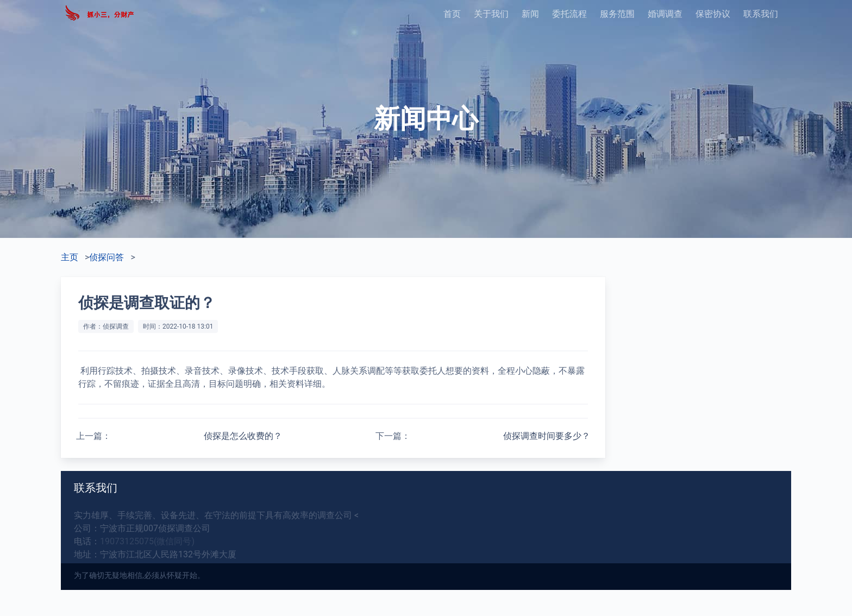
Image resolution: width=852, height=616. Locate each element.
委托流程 (569, 14)
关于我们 (491, 14)
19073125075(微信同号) (147, 541)
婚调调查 (665, 14)
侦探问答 (106, 257)
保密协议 (713, 14)
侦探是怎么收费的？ (243, 436)
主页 (70, 257)
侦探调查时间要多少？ (547, 436)
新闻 (530, 14)
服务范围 (617, 14)
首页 (452, 14)
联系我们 (761, 14)
